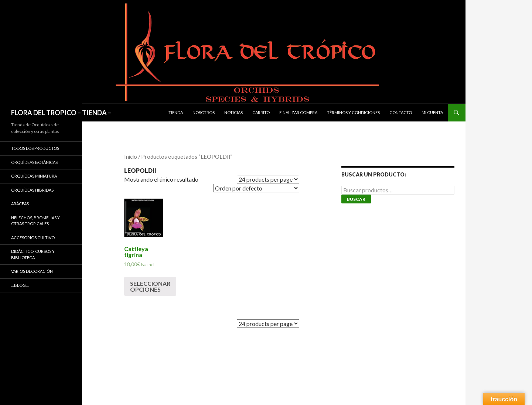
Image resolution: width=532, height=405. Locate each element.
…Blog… (20, 285)
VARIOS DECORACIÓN (32, 271)
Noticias (233, 112)
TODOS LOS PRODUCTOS (35, 148)
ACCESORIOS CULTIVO (33, 238)
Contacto (401, 112)
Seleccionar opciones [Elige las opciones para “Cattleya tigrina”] (150, 286)
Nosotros (204, 112)
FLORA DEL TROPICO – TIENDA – (61, 113)
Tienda (176, 112)
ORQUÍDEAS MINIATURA (34, 176)
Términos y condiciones (353, 112)
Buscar (356, 199)
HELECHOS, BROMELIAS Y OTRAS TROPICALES (35, 221)
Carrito (261, 112)
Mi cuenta (432, 112)
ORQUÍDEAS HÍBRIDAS (32, 190)
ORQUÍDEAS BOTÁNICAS (34, 162)
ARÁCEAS (20, 204)
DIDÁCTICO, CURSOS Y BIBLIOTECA (33, 254)
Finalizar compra (298, 112)
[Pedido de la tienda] (256, 188)
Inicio (131, 157)
